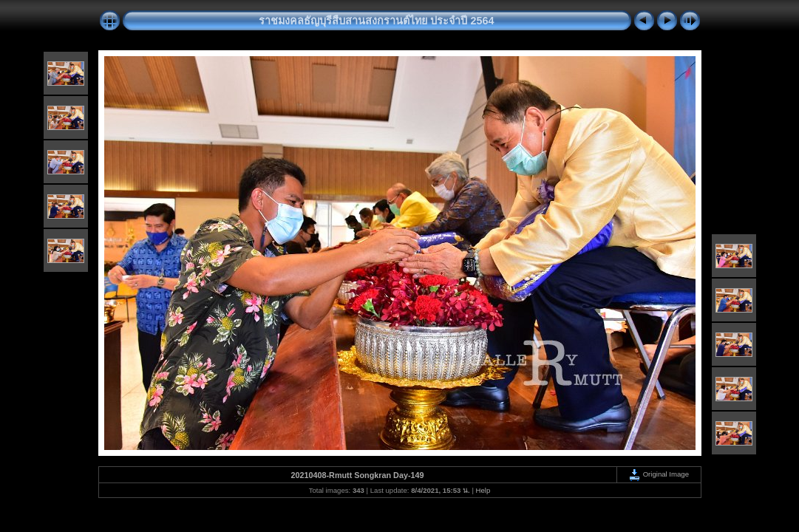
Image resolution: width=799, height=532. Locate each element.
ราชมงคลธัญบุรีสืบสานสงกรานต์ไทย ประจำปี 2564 (376, 21)
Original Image (659, 474)
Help (483, 490)
